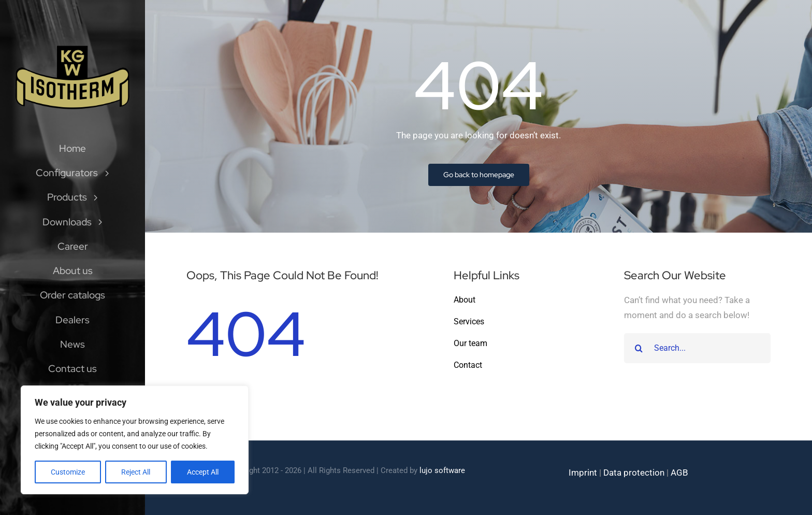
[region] (135, 440)
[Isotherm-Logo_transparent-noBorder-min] (72, 48)
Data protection (634, 473)
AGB (679, 473)
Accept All (203, 472)
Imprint (583, 473)
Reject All (136, 472)
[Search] (639, 348)
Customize (68, 472)
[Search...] (697, 348)
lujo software (442, 470)
